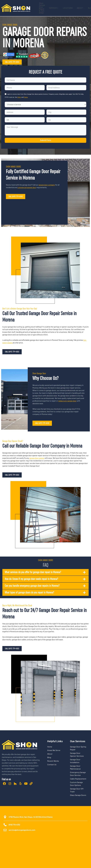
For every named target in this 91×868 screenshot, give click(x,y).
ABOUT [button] (80, 8)
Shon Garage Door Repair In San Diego (42, 8)
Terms (26, 97)
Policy (19, 97)
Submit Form (46, 140)
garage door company (47, 185)
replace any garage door (67, 401)
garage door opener (37, 458)
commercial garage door (27, 187)
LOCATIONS (68, 8)
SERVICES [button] (54, 8)
